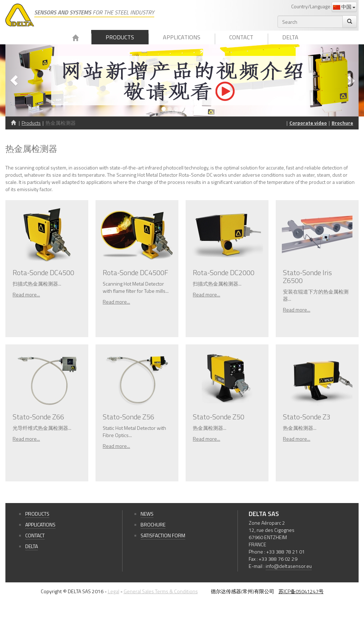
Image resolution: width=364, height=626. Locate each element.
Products (120, 37)
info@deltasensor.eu (289, 566)
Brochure (342, 123)
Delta (290, 37)
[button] (32, 80)
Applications (182, 37)
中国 (344, 7)
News (147, 514)
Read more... (26, 294)
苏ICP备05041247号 (301, 591)
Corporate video (308, 123)
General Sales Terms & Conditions (161, 591)
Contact (241, 37)
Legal (114, 591)
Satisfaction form (163, 535)
